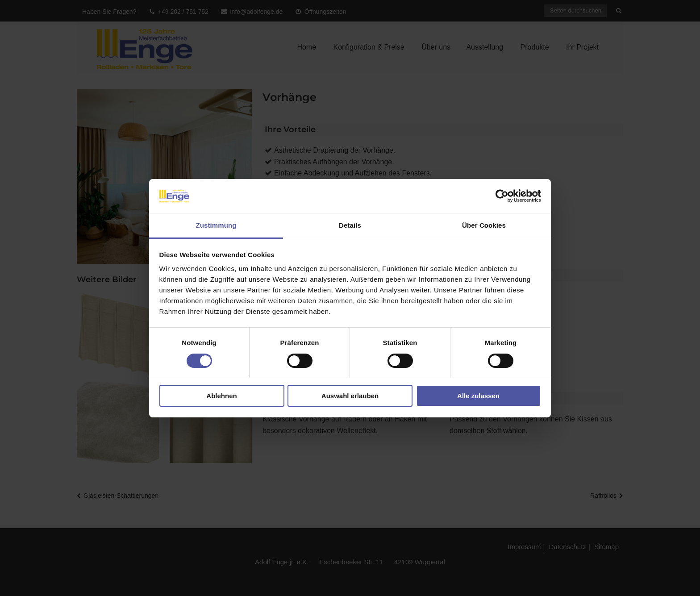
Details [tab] (350, 225)
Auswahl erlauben (350, 396)
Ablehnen (221, 396)
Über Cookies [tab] (484, 225)
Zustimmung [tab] (216, 225)
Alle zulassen (478, 396)
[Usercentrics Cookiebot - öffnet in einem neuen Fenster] (502, 196)
